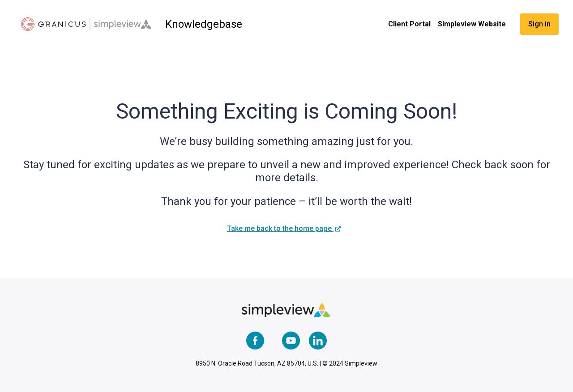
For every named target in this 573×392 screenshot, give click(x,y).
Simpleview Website (472, 24)
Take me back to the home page (280, 228)
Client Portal (409, 24)
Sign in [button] (539, 24)
